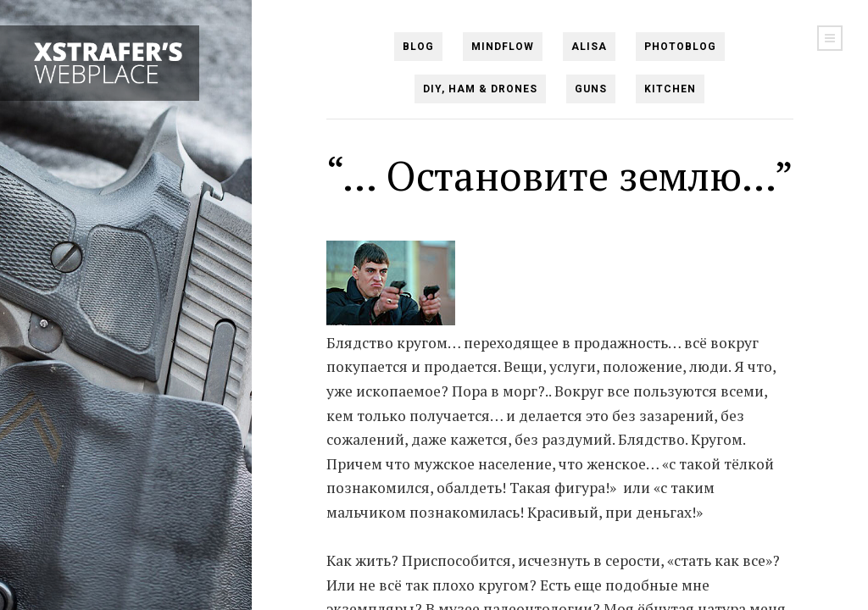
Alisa (589, 47)
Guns (591, 89)
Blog (418, 47)
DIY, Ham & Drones (480, 89)
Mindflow (503, 47)
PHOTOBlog (680, 47)
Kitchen (670, 89)
